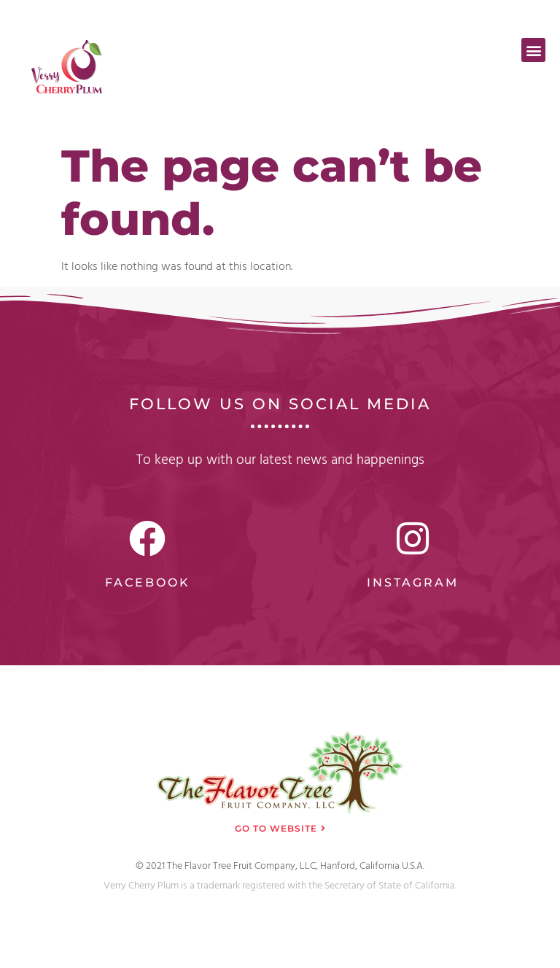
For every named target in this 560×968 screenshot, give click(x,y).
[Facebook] (147, 538)
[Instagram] (413, 538)
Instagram (413, 582)
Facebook (148, 582)
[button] (533, 50)
